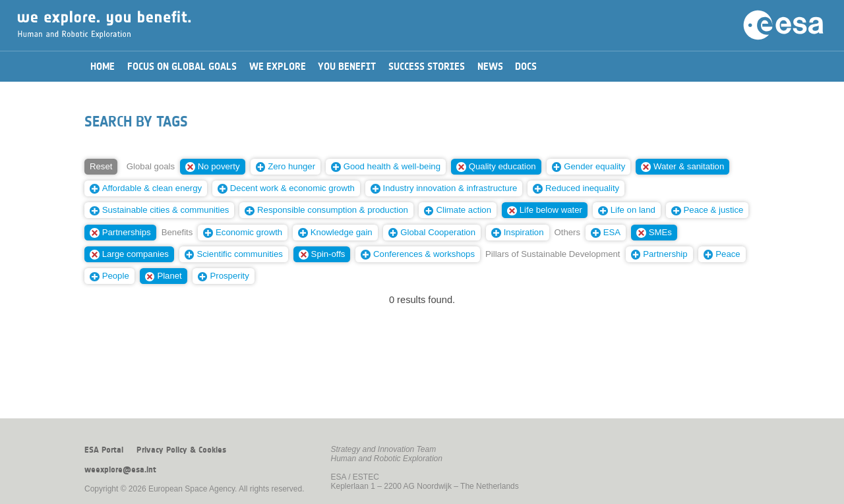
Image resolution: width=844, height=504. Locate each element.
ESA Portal (104, 450)
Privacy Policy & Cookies (181, 450)
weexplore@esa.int (120, 470)
